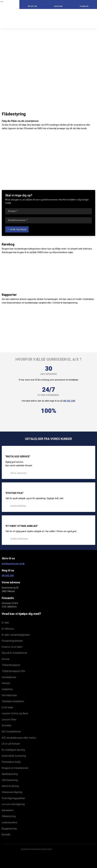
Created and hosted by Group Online (36, 849)
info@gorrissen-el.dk (13, 564)
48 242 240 (69, 401)
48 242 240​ (8, 576)
